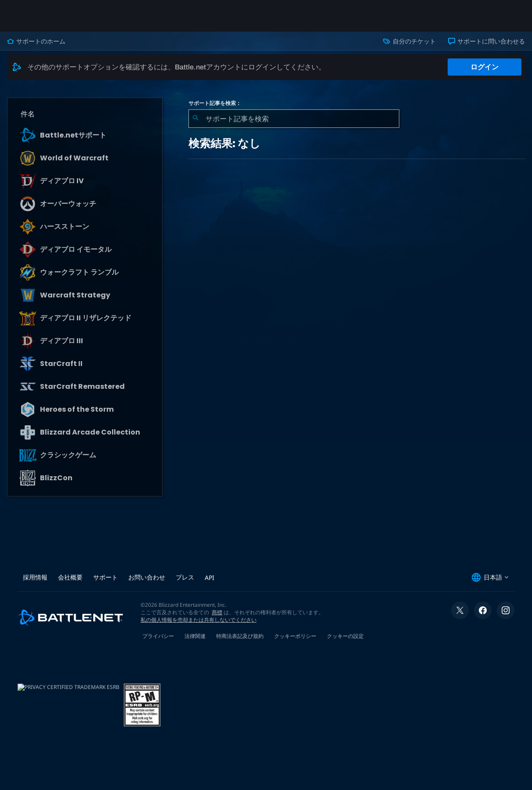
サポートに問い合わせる (487, 41)
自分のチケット (409, 41)
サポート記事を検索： (215, 103)
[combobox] (294, 119)
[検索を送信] (195, 119)
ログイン (485, 67)
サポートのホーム (36, 41)
